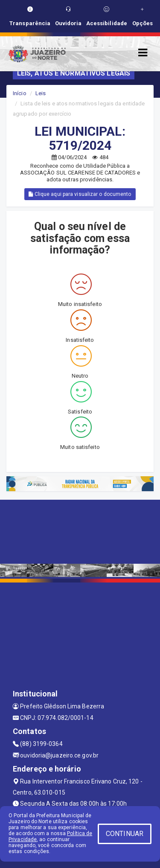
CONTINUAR (125, 834)
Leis (41, 93)
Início (20, 93)
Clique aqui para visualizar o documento (80, 194)
